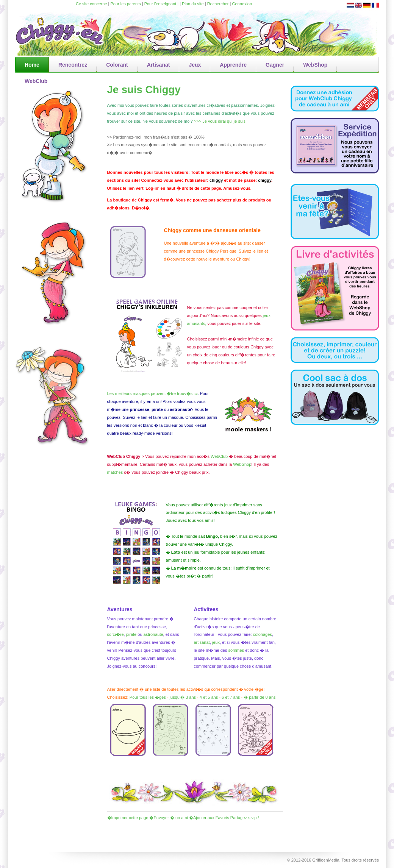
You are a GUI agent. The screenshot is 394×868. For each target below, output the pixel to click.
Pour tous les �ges (148, 697)
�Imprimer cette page (128, 818)
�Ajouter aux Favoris (209, 818)
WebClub (219, 456)
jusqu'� (177, 697)
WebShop (242, 464)
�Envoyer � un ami (168, 818)
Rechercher (218, 4)
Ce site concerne (91, 4)
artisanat (202, 642)
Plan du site (193, 4)
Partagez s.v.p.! (245, 818)
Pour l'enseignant (160, 4)
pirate (132, 634)
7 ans (235, 697)
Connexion (242, 4)
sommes (236, 650)
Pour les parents (126, 4)
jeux (216, 642)
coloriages (263, 634)
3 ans (191, 697)
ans (214, 697)
